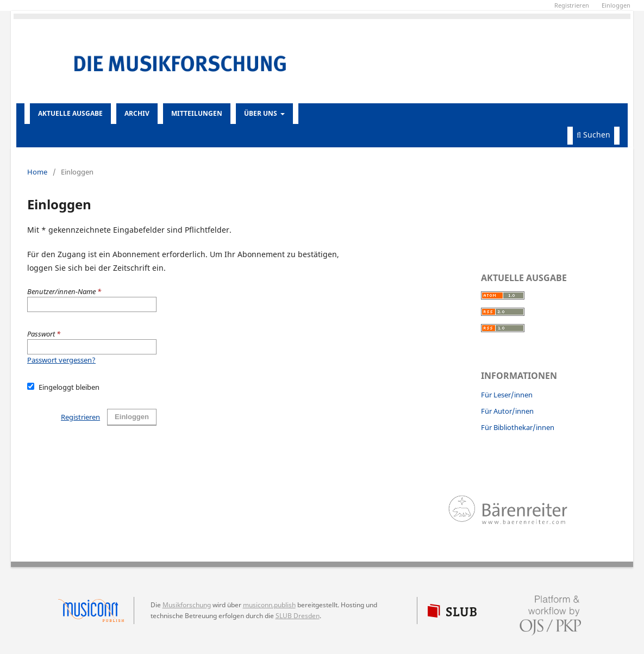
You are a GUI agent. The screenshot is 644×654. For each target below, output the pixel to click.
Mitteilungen (197, 113)
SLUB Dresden (298, 616)
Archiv (137, 113)
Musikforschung (187, 605)
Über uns (261, 113)
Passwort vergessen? (61, 360)
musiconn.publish (96, 611)
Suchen (593, 135)
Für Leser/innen (507, 395)
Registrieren (80, 417)
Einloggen (132, 417)
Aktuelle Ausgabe (70, 113)
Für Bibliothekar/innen (518, 427)
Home (37, 172)
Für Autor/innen (507, 411)
